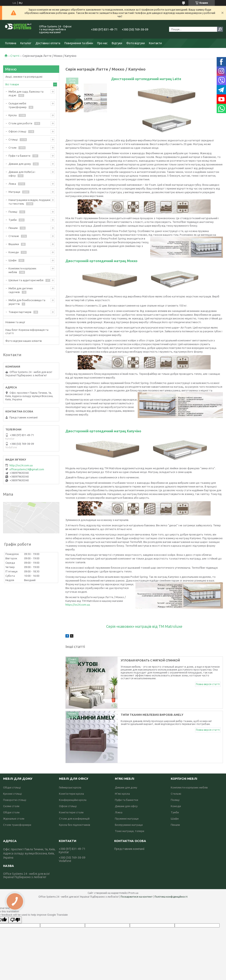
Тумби (13, 220)
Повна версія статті (208, 684)
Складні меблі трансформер (18, 105)
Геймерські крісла (70, 787)
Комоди (14, 252)
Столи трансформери (17, 825)
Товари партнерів (20, 312)
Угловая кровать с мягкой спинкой (151, 660)
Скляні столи (11, 806)
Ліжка (12, 184)
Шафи (12, 260)
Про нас (102, 43)
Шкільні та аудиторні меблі (26, 280)
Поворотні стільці (15, 800)
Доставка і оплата (48, 43)
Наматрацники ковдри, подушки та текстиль (29, 202)
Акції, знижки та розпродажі (24, 77)
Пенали (13, 228)
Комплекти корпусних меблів (22, 270)
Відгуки (117, 43)
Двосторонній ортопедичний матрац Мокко (101, 261)
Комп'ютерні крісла (71, 794)
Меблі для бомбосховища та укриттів (27, 302)
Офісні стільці (17, 131)
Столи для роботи (20, 123)
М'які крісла (122, 794)
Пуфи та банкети (19, 156)
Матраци (14, 192)
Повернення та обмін (79, 43)
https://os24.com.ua (78, 605)
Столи (12, 148)
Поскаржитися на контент (137, 897)
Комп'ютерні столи (71, 812)
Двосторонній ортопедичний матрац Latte (146, 79)
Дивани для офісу (126, 806)
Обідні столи (11, 812)
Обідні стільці (12, 787)
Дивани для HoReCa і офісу (22, 174)
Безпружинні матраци (129, 825)
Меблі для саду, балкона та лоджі (26, 93)
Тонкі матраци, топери (130, 831)
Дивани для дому (20, 164)
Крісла (13, 115)
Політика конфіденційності (171, 897)
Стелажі (14, 236)
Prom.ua (133, 893)
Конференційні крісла (73, 800)
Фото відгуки (136, 43)
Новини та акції (15, 322)
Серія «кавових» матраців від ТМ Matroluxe (144, 626)
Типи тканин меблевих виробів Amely (152, 715)
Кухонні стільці (12, 794)
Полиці (13, 212)
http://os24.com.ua (21, 465)
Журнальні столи (14, 819)
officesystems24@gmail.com (27, 469)
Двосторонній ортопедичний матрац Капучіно (103, 431)
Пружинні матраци (127, 819)
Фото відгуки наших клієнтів (24, 341)
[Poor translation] (15, 920)
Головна (11, 43)
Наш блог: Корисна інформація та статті (27, 331)
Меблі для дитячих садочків (21, 290)
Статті (15, 56)
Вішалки (14, 244)
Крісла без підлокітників (75, 825)
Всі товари (12, 84)
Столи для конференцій (74, 819)
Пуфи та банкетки (127, 800)
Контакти (155, 43)
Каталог (26, 43)
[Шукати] (220, 29)
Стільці (13, 139)
